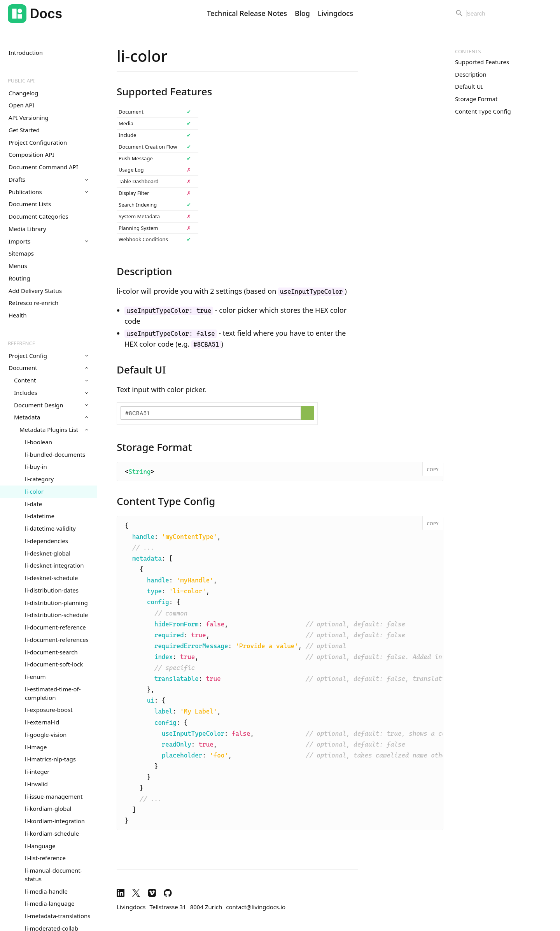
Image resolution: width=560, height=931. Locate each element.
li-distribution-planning (56, 603)
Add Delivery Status (35, 291)
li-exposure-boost (49, 710)
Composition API (31, 154)
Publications (48, 192)
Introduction (26, 53)
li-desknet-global (48, 553)
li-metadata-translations (58, 916)
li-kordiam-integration (55, 821)
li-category (39, 479)
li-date (33, 504)
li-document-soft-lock (54, 664)
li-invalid (36, 784)
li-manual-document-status (53, 875)
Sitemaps (21, 253)
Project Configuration (38, 142)
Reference (21, 343)
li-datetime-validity (50, 528)
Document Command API (43, 167)
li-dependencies (46, 541)
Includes (51, 393)
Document (48, 368)
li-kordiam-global (48, 808)
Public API (21, 81)
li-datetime (40, 516)
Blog (302, 13)
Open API (21, 105)
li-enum (35, 677)
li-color (34, 491)
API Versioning (29, 117)
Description (471, 74)
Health (18, 315)
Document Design (51, 405)
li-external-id (42, 722)
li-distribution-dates (52, 590)
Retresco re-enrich (33, 303)
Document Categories (38, 216)
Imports (48, 241)
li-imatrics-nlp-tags (50, 759)
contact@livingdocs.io (256, 907)
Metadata (51, 417)
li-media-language (50, 903)
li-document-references (57, 640)
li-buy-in (36, 466)
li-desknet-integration (54, 565)
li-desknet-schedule (51, 578)
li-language (40, 846)
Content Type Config (483, 111)
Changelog (23, 93)
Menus (18, 266)
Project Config (48, 356)
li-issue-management (54, 796)
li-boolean (38, 442)
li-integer (37, 771)
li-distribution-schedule (56, 615)
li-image (36, 747)
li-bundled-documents (55, 454)
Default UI (469, 86)
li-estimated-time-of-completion (53, 693)
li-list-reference (45, 858)
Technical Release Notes (247, 13)
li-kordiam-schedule (52, 833)
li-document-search (51, 652)
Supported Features (482, 62)
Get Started (24, 130)
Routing (19, 278)
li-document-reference (55, 627)
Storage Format (476, 99)
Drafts (48, 179)
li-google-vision (46, 735)
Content (51, 380)
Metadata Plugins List (54, 430)
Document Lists (30, 204)
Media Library (27, 229)
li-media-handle (46, 891)
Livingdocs (335, 13)
